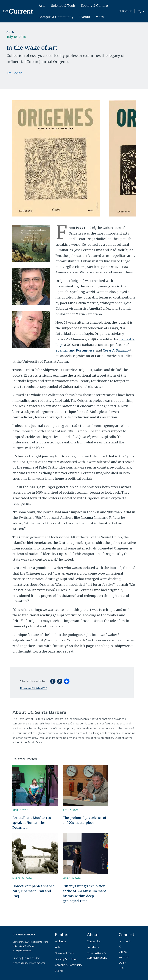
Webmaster (38, 963)
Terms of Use (32, 958)
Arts (42, 5)
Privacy (17, 958)
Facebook (125, 941)
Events (85, 17)
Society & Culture (94, 5)
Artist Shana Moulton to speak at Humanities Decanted (32, 823)
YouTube (124, 957)
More (100, 17)
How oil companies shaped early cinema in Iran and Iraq (34, 891)
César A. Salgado (117, 350)
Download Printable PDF (33, 688)
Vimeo (123, 952)
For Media (93, 947)
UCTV (122, 963)
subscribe (125, 11)
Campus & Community (56, 17)
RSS (121, 968)
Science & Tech (63, 5)
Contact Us (94, 941)
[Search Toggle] (141, 11)
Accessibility (20, 963)
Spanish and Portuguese (75, 350)
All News (61, 941)
